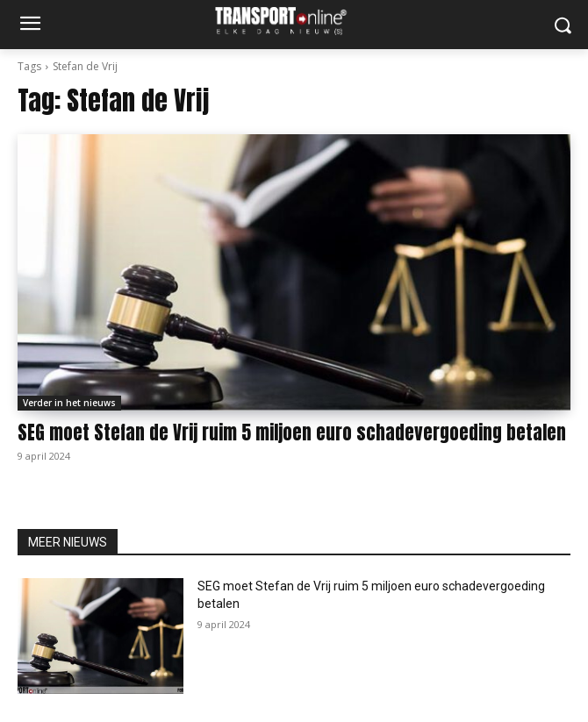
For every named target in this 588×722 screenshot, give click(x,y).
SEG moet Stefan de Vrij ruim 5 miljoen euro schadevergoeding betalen (292, 432)
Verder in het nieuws (69, 403)
